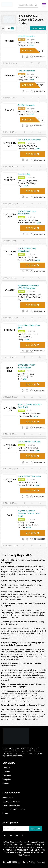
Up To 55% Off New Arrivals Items (27, 212)
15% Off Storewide (26, 36)
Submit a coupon (38, 28)
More (32, 45)
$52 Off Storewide (26, 105)
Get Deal (33, 154)
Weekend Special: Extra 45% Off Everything (28, 287)
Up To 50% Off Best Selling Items (27, 250)
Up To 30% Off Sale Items (29, 476)
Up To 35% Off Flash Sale (29, 442)
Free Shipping (24, 174)
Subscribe (36, 829)
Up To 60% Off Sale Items (29, 140)
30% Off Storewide (26, 71)
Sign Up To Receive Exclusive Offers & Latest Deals (29, 513)
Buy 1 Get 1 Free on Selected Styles (27, 366)
